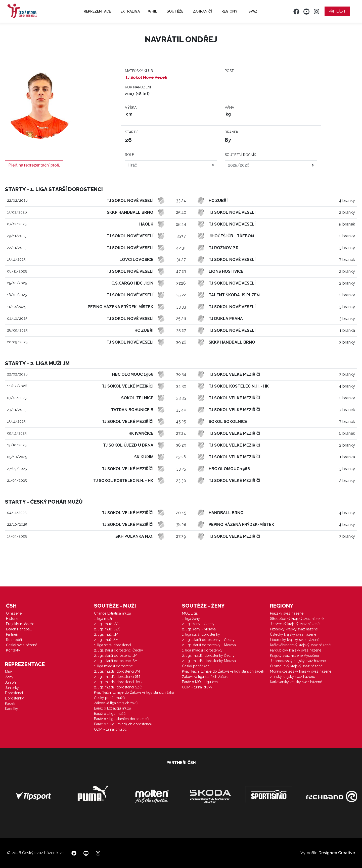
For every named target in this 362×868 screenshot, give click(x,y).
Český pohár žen (196, 666)
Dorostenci (14, 693)
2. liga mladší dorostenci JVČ (118, 682)
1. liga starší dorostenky (201, 634)
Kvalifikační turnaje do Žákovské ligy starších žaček (223, 671)
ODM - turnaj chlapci (111, 729)
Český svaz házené (22, 645)
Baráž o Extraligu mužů (112, 708)
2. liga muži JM (106, 634)
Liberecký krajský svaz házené (295, 640)
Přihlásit (337, 11)
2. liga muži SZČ (107, 629)
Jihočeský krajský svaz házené (295, 624)
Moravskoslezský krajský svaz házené (301, 671)
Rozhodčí (14, 640)
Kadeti (10, 703)
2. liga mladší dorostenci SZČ (118, 687)
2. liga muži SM (106, 640)
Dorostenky (14, 698)
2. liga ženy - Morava (199, 629)
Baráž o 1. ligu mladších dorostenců (123, 724)
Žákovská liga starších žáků (116, 703)
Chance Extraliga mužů (112, 613)
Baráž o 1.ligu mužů (110, 714)
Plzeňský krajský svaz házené (294, 629)
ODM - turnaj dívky (197, 687)
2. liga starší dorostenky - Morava (209, 645)
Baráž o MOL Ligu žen (200, 682)
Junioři (10, 682)
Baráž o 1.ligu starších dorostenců (121, 719)
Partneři (12, 634)
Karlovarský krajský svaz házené (296, 682)
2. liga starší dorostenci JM (116, 656)
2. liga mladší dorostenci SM (117, 677)
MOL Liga (190, 613)
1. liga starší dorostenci (112, 645)
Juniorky (12, 688)
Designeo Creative (337, 853)
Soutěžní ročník (240, 155)
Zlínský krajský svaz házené (292, 677)
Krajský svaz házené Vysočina (294, 656)
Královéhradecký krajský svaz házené (300, 645)
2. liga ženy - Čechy (198, 624)
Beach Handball (19, 629)
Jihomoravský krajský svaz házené (298, 661)
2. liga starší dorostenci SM (116, 661)
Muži (9, 672)
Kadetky (12, 709)
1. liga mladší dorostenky (202, 650)
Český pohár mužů (109, 698)
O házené (14, 613)
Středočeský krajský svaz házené (297, 619)
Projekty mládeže (20, 624)
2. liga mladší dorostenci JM (117, 671)
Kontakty (13, 650)
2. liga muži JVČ (107, 624)
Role (129, 155)
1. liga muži (103, 619)
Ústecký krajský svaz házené (293, 634)
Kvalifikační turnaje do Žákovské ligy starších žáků (134, 692)
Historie (12, 619)
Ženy (9, 677)
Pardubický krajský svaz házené (296, 650)
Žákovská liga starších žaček (205, 677)
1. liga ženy (191, 619)
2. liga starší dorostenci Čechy (119, 650)
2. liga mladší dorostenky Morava (209, 661)
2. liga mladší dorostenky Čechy (208, 656)
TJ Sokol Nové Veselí (146, 77)
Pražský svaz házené (287, 613)
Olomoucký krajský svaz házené (296, 666)
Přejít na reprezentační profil (34, 165)
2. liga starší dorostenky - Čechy (208, 640)
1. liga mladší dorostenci (114, 666)
